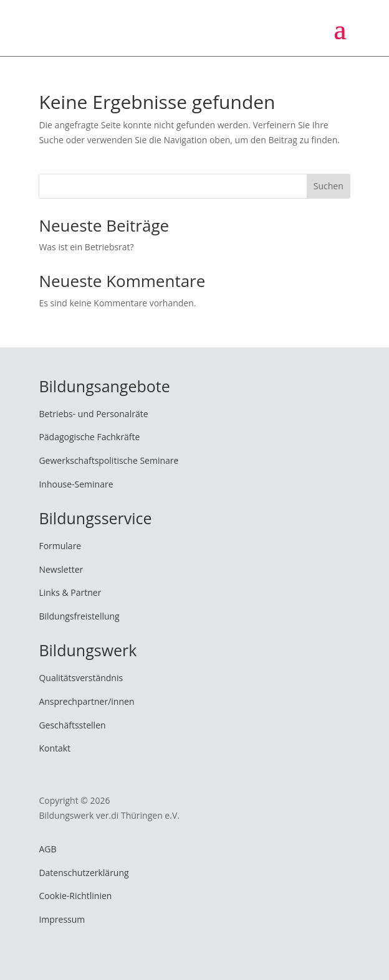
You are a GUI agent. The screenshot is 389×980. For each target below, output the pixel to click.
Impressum (62, 919)
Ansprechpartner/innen (86, 701)
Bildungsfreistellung (79, 616)
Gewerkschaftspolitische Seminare (108, 460)
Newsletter (61, 569)
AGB (47, 849)
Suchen (329, 186)
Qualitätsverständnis (81, 678)
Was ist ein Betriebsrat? (86, 247)
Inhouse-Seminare (76, 484)
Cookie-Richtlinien (75, 896)
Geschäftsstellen (72, 725)
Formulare (60, 546)
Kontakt (55, 748)
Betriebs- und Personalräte (93, 414)
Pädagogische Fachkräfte (89, 437)
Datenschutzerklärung (84, 873)
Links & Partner (70, 592)
